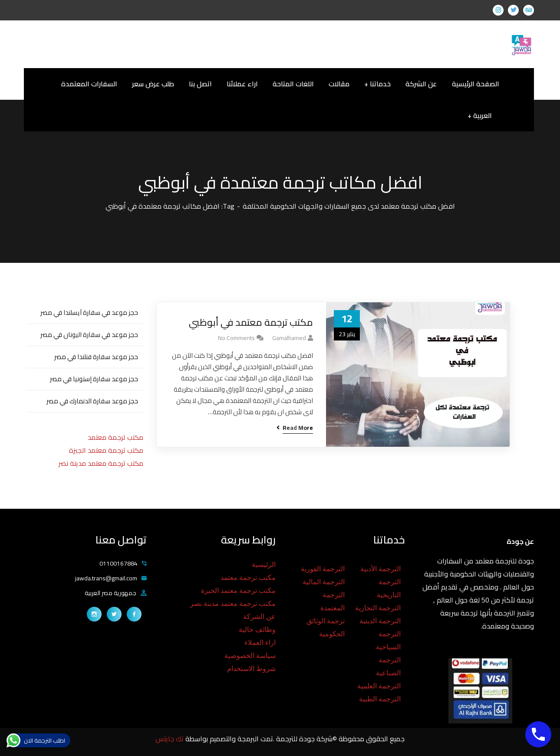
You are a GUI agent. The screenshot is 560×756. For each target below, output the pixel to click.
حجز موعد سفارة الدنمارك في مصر (92, 401)
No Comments (236, 338)
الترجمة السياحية (388, 640)
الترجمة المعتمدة (333, 601)
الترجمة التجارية (378, 608)
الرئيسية (264, 565)
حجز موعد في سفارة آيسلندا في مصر (89, 313)
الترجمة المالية (324, 582)
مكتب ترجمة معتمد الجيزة (106, 450)
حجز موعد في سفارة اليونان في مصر (89, 335)
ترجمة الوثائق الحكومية (326, 627)
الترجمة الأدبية (380, 569)
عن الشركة (259, 617)
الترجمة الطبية (380, 699)
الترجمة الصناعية (388, 666)
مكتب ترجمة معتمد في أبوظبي (251, 322)
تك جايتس (170, 739)
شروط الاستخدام (251, 669)
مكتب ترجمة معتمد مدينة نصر (101, 463)
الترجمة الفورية (323, 569)
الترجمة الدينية (380, 621)
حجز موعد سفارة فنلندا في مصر (96, 357)
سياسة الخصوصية (250, 656)
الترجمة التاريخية (389, 588)
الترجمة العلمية (379, 686)
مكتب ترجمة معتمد (115, 437)
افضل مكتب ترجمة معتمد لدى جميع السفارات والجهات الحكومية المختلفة (349, 206)
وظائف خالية (257, 630)
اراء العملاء (260, 643)
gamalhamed (289, 338)
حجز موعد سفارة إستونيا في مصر (94, 379)
